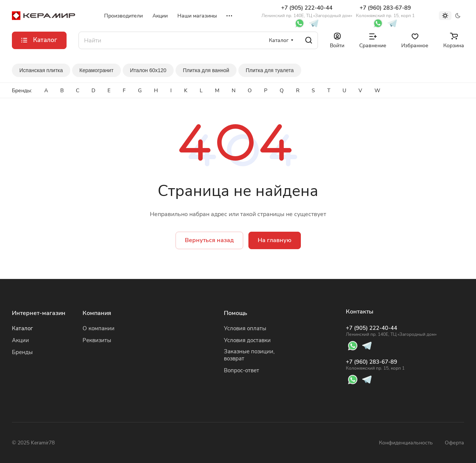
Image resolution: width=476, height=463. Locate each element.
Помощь (236, 313)
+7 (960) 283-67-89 (385, 11)
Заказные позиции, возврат (249, 355)
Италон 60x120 (148, 70)
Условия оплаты (245, 328)
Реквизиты (97, 340)
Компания (97, 313)
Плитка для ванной (206, 70)
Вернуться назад (209, 240)
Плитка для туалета (270, 70)
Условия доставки (247, 340)
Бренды (22, 352)
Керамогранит (97, 70)
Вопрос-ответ (242, 370)
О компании (99, 328)
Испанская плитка (41, 70)
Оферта (454, 443)
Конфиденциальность (406, 443)
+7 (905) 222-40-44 (307, 11)
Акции (20, 340)
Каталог (22, 328)
